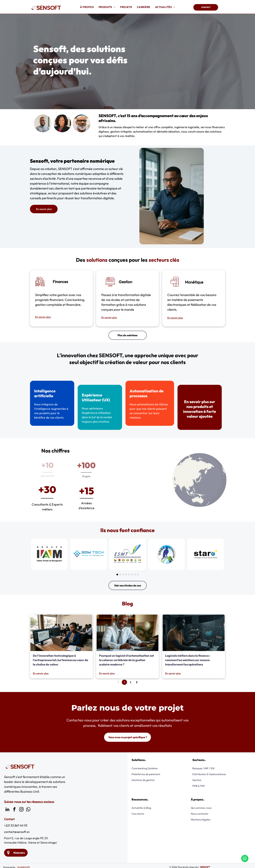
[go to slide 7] (135, 575)
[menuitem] (87, 7)
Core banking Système (145, 768)
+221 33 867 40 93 (16, 825)
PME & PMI (198, 786)
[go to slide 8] (138, 575)
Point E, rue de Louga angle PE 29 (26, 838)
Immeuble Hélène (15, 843)
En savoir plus (43, 317)
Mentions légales (201, 820)
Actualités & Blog (141, 808)
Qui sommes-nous (201, 808)
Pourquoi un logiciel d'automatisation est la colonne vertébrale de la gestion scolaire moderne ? (126, 660)
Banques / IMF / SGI (203, 768)
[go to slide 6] (132, 575)
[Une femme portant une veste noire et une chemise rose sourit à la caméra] (62, 123)
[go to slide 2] (120, 575)
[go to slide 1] (117, 575)
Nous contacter (200, 814)
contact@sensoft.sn (17, 832)
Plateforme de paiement (146, 774)
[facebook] (14, 810)
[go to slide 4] (126, 575)
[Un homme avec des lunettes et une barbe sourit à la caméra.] (43, 123)
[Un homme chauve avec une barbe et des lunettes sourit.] (82, 123)
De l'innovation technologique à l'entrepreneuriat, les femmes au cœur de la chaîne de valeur (60, 660)
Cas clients (138, 814)
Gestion (197, 780)
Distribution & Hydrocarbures (209, 774)
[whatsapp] (28, 810)
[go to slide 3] (123, 575)
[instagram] (21, 810)
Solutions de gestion (143, 780)
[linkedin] (7, 810)
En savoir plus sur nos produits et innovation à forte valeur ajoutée (194, 409)
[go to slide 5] (129, 575)
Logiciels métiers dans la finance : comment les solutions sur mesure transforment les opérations (188, 660)
